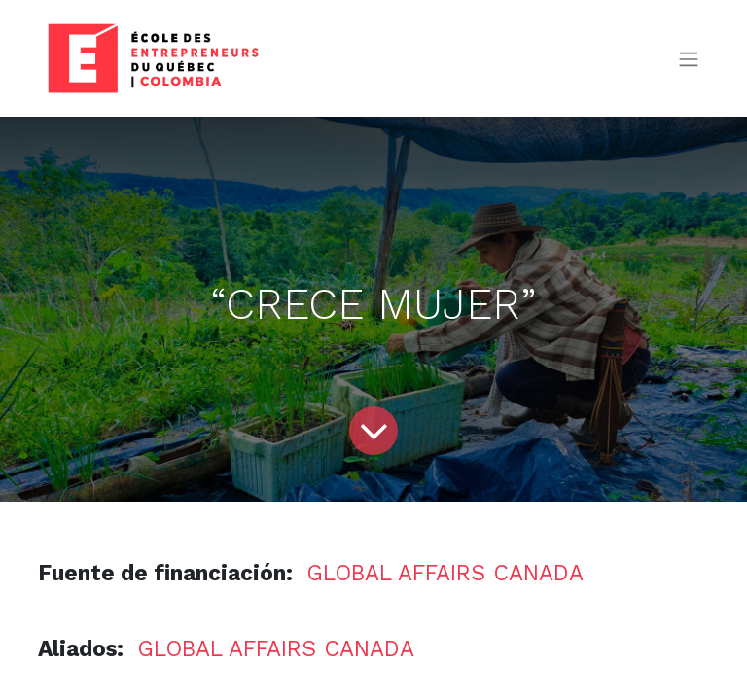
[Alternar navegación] (689, 59)
